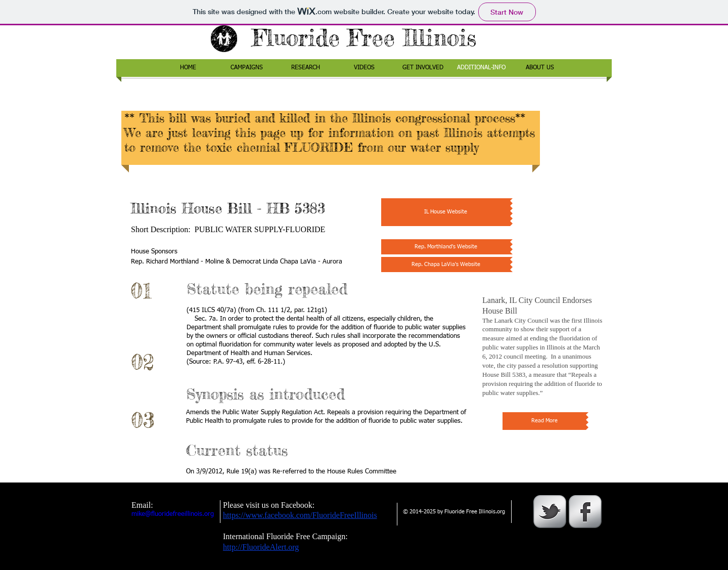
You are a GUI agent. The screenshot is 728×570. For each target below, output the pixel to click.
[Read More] (544, 421)
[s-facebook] (585, 512)
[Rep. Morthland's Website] (446, 247)
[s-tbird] (550, 512)
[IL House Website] (446, 212)
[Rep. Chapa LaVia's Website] (446, 265)
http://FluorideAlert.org (261, 547)
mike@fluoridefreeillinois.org (173, 514)
